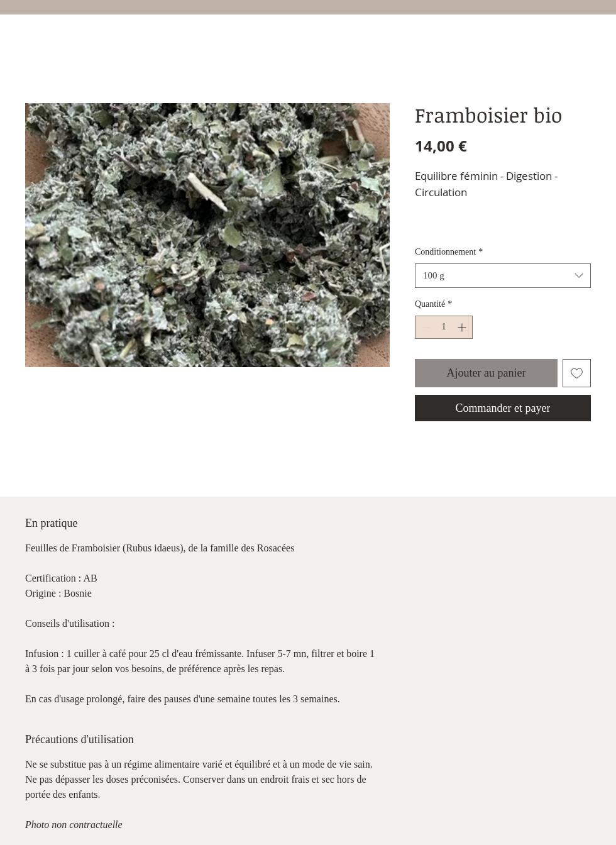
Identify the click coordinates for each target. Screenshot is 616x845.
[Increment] (463, 327)
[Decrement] (425, 327)
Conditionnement (449, 252)
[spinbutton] (444, 327)
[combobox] (503, 276)
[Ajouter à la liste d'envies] (577, 373)
